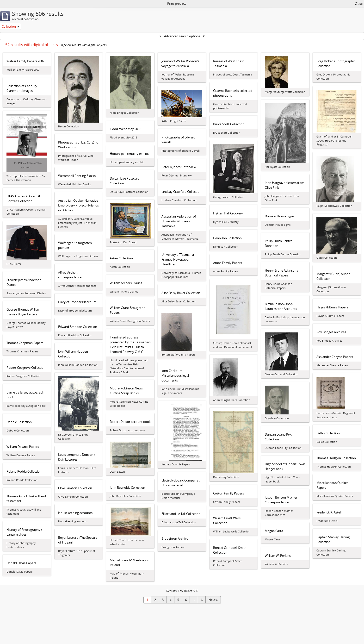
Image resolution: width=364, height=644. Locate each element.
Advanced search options (182, 36)
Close (359, 4)
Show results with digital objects (84, 45)
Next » (213, 600)
